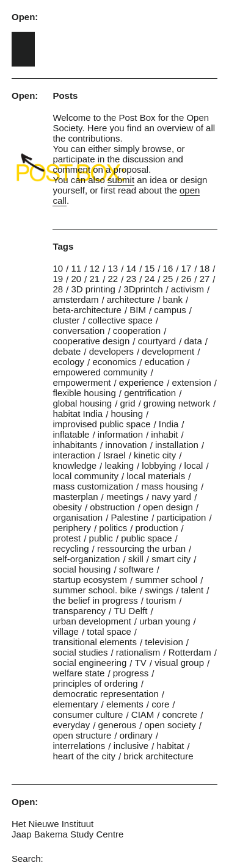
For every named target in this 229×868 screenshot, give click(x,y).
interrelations (79, 746)
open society (170, 725)
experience (141, 382)
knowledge (75, 465)
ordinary (136, 735)
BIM (138, 310)
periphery (72, 528)
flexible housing (84, 393)
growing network (177, 403)
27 (205, 279)
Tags (63, 246)
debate (67, 351)
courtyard (157, 341)
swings (159, 590)
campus (170, 310)
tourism (161, 600)
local (194, 465)
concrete (180, 714)
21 (94, 279)
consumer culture (88, 714)
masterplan (75, 497)
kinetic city (155, 455)
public (101, 538)
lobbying (159, 465)
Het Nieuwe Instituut (53, 824)
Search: (27, 859)
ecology (68, 362)
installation (177, 445)
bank (173, 299)
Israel (114, 455)
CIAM (143, 714)
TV (141, 663)
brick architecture (158, 756)
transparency (79, 611)
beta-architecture (87, 310)
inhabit (164, 434)
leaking (119, 465)
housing (127, 414)
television (164, 642)
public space (146, 538)
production (156, 528)
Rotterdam (190, 652)
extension (192, 382)
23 (132, 279)
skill (136, 559)
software (136, 569)
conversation (78, 331)
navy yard (171, 497)
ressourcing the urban (141, 548)
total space (109, 631)
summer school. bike (95, 590)
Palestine (129, 517)
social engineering (89, 663)
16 (168, 268)
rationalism (138, 652)
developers (111, 351)
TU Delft (130, 611)
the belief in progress (95, 600)
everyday (71, 725)
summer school (166, 580)
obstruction (112, 507)
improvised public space (101, 424)
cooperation (137, 331)
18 (205, 268)
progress (131, 673)
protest (67, 538)
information (120, 434)
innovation (126, 445)
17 (187, 268)
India (169, 424)
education (164, 362)
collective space (120, 320)
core (160, 704)
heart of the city (84, 756)
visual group (179, 663)
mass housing (169, 486)
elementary (75, 704)
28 (58, 289)
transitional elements (95, 642)
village (66, 631)
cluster (66, 320)
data (193, 341)
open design (168, 507)
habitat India (78, 414)
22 (113, 279)
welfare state (78, 673)
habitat (171, 746)
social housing (82, 569)
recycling (71, 548)
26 (187, 279)
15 (150, 268)
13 (113, 268)
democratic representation (105, 694)
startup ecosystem (90, 580)
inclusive (131, 746)
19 (58, 279)
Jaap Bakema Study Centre (67, 834)
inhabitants (75, 445)
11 (76, 268)
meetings (125, 497)
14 (132, 268)
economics (114, 362)
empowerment (82, 382)
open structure (82, 735)
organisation (78, 517)
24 (150, 279)
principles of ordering (95, 683)
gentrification (150, 393)
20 (76, 279)
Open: (25, 17)
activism (187, 289)
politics (113, 528)
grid (127, 403)
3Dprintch (143, 289)
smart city (171, 559)
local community (85, 476)
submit (121, 180)
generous (118, 725)
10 (58, 268)
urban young (165, 621)
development (168, 351)
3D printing (93, 289)
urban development (92, 621)
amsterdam (75, 299)
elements (125, 704)
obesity (67, 507)
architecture (131, 299)
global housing (82, 403)
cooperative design (91, 341)
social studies (80, 652)
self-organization (86, 559)
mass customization (93, 486)
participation (182, 517)
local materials (156, 476)
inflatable (71, 434)
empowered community (100, 372)
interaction (74, 455)
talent (193, 590)
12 (94, 268)
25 (168, 279)
